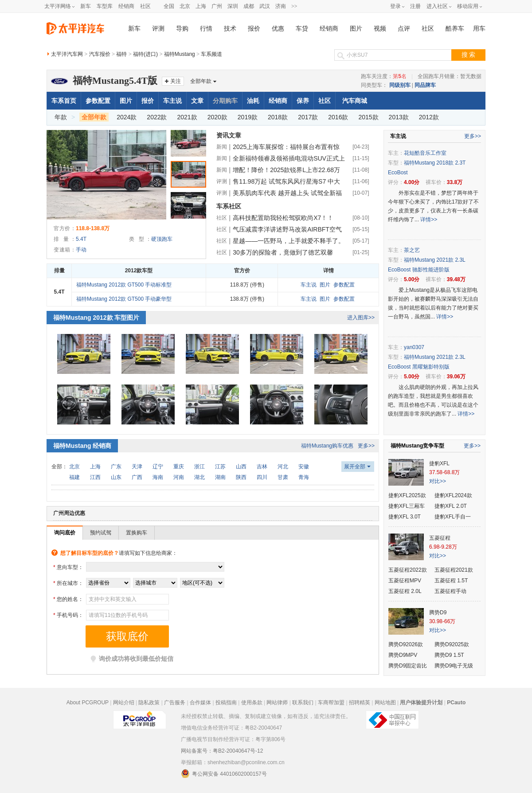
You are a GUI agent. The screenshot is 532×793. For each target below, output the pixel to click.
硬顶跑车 (162, 239)
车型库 (105, 6)
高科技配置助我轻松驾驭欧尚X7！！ (283, 218)
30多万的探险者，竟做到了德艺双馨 (283, 252)
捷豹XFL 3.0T (405, 517)
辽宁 (158, 467)
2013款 (399, 117)
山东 (116, 477)
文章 (197, 101)
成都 (249, 6)
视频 (380, 29)
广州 (217, 6)
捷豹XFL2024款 (453, 495)
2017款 (308, 117)
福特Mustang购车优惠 (327, 446)
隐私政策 (149, 703)
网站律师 (277, 703)
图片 (356, 29)
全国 (169, 6)
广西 (137, 477)
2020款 (217, 117)
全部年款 (201, 81)
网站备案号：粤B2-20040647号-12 (222, 751)
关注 (176, 81)
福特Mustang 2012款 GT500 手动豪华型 (124, 299)
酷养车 (455, 29)
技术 (230, 29)
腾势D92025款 (452, 644)
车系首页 (64, 101)
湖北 (199, 477)
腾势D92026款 (406, 644)
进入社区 (437, 6)
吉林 (262, 467)
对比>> (438, 481)
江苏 (220, 467)
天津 (137, 467)
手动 (81, 250)
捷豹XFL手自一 (453, 517)
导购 (182, 29)
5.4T (81, 239)
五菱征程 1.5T (451, 581)
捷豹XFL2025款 (407, 495)
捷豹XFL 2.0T (451, 506)
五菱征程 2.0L (405, 591)
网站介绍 (124, 703)
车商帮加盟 (331, 703)
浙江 (199, 467)
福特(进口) (145, 54)
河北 (283, 467)
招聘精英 (360, 703)
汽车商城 (355, 101)
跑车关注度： (384, 76)
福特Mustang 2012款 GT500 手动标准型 (124, 285)
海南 (158, 477)
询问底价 (65, 533)
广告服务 (175, 703)
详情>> (429, 220)
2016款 (338, 117)
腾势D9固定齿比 (408, 666)
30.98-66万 (442, 621)
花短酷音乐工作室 (425, 153)
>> (294, 6)
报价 (254, 29)
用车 (479, 29)
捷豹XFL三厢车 (407, 506)
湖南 (220, 477)
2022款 (157, 117)
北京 (185, 6)
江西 (95, 477)
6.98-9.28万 (443, 547)
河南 (179, 477)
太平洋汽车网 (67, 54)
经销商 (126, 6)
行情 (206, 29)
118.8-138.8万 (93, 228)
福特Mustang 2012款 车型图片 (96, 318)
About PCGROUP (88, 703)
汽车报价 (100, 54)
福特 (121, 54)
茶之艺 (412, 250)
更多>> (366, 446)
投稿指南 (226, 703)
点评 (404, 29)
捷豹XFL (439, 463)
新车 (86, 6)
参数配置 (98, 101)
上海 (201, 6)
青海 (304, 477)
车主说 (172, 101)
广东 (116, 467)
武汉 (265, 6)
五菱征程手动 (450, 591)
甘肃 (283, 477)
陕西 (241, 477)
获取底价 (127, 636)
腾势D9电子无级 (454, 666)
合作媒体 (200, 703)
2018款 (278, 117)
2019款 (248, 117)
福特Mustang (180, 54)
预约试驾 (101, 533)
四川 (262, 477)
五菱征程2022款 (408, 570)
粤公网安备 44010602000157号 (224, 773)
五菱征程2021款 (454, 570)
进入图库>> (361, 318)
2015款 (368, 117)
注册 (415, 6)
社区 (145, 6)
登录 (395, 6)
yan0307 (414, 347)
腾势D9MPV (403, 655)
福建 (74, 477)
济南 (281, 6)
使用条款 (252, 703)
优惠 (278, 29)
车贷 (302, 29)
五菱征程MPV (405, 581)
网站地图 (385, 703)
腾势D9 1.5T (449, 655)
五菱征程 (440, 538)
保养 (303, 101)
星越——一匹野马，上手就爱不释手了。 (289, 241)
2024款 (127, 117)
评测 (158, 29)
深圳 (233, 6)
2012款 (429, 117)
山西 (241, 467)
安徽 (304, 467)
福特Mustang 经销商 (82, 446)
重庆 (179, 467)
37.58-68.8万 (444, 472)
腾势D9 (438, 612)
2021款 (187, 117)
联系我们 (303, 703)
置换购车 (137, 533)
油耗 (253, 101)
